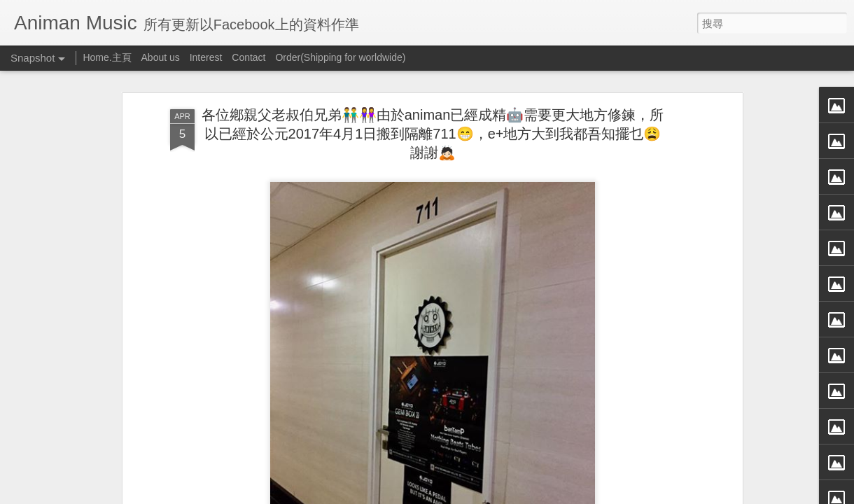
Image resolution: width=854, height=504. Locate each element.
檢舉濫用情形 (495, 495)
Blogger (454, 495)
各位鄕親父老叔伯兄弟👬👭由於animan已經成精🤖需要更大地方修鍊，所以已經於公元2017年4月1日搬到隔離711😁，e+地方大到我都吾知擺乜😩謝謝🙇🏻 (433, 117)
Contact (248, 57)
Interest (206, 57)
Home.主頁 (107, 57)
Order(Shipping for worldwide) (340, 57)
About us (161, 57)
